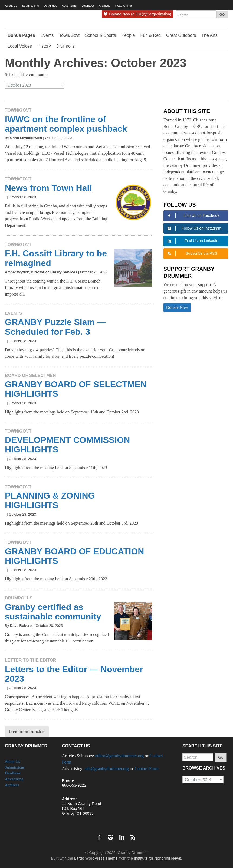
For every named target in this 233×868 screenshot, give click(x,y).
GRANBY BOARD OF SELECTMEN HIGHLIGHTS (76, 389)
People (128, 35)
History (44, 46)
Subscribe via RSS (192, 254)
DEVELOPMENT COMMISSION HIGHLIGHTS (67, 445)
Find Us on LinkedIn (192, 241)
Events (47, 35)
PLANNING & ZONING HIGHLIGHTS (50, 500)
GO (222, 14)
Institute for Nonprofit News (157, 858)
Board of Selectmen (30, 375)
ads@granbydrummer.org (107, 769)
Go (221, 757)
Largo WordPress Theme (96, 858)
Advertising (69, 6)
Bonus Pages (21, 35)
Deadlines (50, 6)
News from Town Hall (48, 188)
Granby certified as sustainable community (53, 612)
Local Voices (20, 46)
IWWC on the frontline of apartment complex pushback (66, 124)
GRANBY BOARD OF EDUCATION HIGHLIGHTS (74, 556)
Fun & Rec (150, 35)
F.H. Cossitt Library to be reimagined (56, 258)
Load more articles (27, 732)
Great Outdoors (181, 35)
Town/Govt (69, 35)
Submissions (30, 6)
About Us (11, 6)
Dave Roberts (21, 626)
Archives (12, 785)
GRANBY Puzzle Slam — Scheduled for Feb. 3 (55, 327)
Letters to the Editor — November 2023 (74, 674)
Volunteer (88, 6)
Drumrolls (65, 46)
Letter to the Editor (31, 660)
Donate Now (177, 307)
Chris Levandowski (26, 138)
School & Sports (101, 35)
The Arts (209, 35)
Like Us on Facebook (193, 216)
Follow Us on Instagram (194, 228)
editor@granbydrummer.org (119, 756)
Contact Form (146, 769)
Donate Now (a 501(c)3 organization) (137, 14)
